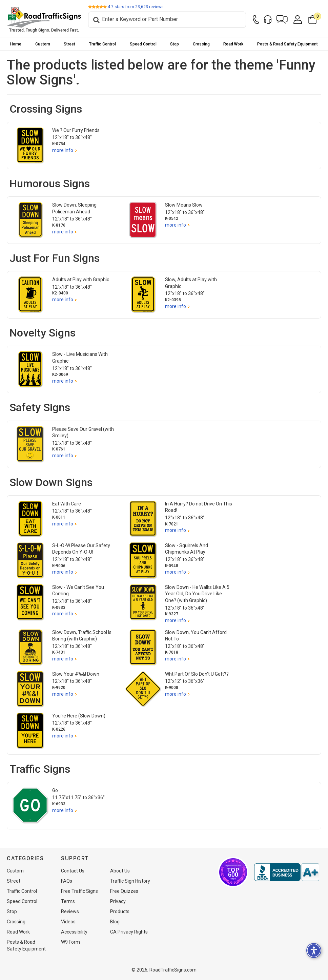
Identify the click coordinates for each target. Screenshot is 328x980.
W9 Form (70, 942)
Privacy (118, 901)
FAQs (67, 881)
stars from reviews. (136, 7)
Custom (43, 44)
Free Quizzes (124, 891)
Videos (68, 922)
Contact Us (73, 871)
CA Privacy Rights (129, 932)
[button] (282, 20)
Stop (175, 44)
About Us (120, 871)
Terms (68, 901)
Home (16, 44)
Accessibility (74, 932)
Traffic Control (102, 44)
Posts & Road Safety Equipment (288, 44)
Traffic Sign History (130, 881)
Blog (115, 922)
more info (63, 150)
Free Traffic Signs (79, 891)
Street (69, 44)
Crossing (201, 44)
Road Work (233, 44)
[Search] (167, 20)
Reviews (70, 911)
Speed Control (143, 44)
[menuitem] (16, 44)
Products (120, 911)
